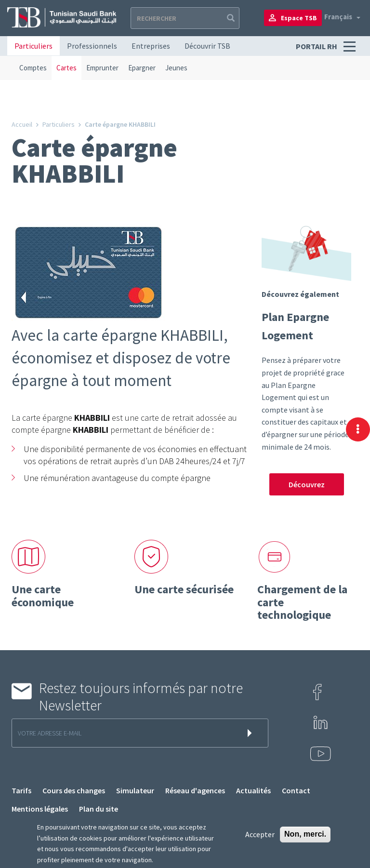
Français (338, 17)
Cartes (66, 68)
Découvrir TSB (207, 46)
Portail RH (317, 46)
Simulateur (135, 790)
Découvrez (307, 484)
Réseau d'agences (195, 790)
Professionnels (92, 46)
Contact (296, 790)
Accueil (22, 124)
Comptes (33, 68)
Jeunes (176, 68)
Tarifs (21, 790)
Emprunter (102, 68)
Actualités (253, 790)
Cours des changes (74, 790)
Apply (230, 18)
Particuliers (33, 46)
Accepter (260, 834)
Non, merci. (305, 834)
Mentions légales (40, 809)
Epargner (142, 68)
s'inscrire (251, 733)
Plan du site (99, 809)
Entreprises (151, 46)
